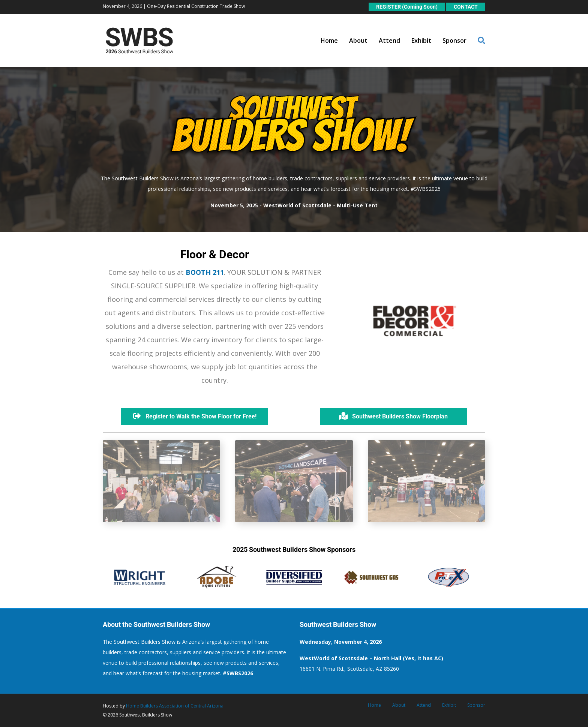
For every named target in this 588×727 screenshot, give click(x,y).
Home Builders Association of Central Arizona (175, 706)
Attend (389, 40)
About (358, 40)
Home (329, 40)
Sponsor (454, 40)
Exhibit (421, 40)
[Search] (479, 40)
